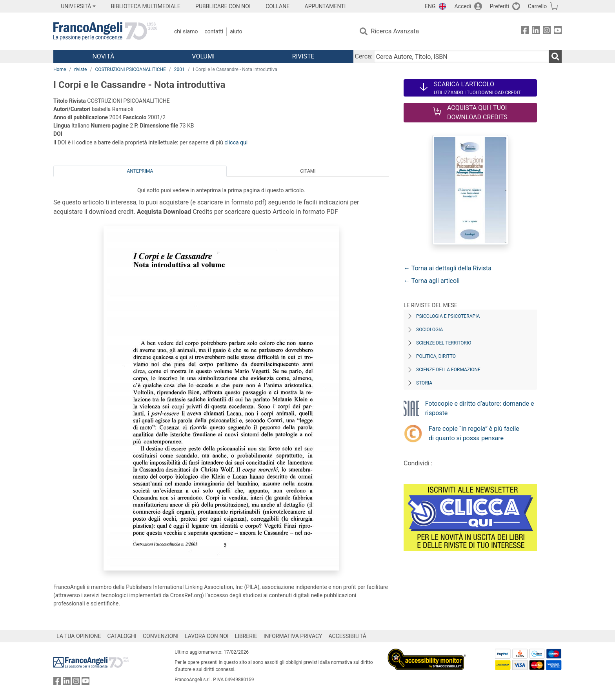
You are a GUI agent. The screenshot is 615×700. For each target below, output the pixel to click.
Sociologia (429, 330)
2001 (179, 69)
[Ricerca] (555, 57)
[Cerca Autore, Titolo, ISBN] (462, 57)
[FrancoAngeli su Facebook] (525, 32)
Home (60, 69)
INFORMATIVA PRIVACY (293, 636)
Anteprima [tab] (140, 171)
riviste (80, 69)
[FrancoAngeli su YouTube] (558, 32)
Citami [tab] (308, 171)
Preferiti (499, 6)
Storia (424, 383)
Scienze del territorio (444, 343)
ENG (430, 6)
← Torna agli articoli (432, 281)
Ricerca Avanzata (395, 31)
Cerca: (364, 56)
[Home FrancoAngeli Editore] (105, 31)
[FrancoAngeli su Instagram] (547, 32)
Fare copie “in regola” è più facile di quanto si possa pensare (474, 433)
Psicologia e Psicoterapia (448, 316)
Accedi (463, 6)
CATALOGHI (122, 636)
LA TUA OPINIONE (79, 636)
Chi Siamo (186, 31)
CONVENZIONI (161, 636)
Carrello (537, 6)
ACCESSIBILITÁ (348, 636)
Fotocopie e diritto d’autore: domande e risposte (480, 408)
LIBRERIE (246, 636)
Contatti (214, 31)
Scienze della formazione (448, 370)
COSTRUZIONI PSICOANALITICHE (130, 69)
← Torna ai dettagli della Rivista (448, 268)
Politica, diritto (436, 356)
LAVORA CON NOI (207, 636)
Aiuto (236, 31)
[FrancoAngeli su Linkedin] (536, 32)
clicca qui (236, 142)
